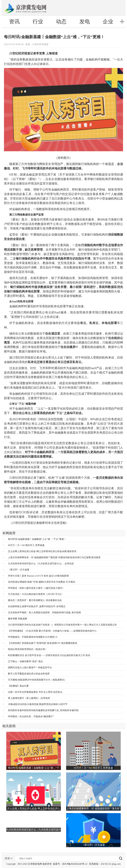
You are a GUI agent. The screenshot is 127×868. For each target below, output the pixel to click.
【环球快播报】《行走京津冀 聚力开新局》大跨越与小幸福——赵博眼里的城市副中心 (52, 631)
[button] (122, 22)
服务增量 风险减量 (18, 619)
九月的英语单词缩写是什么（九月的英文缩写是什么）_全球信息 (41, 564)
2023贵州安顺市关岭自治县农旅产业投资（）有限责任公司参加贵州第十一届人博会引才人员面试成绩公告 (62, 625)
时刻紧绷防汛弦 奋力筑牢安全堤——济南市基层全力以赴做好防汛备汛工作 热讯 (49, 655)
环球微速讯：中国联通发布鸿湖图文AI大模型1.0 (33, 637)
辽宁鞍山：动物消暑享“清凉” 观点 (25, 661)
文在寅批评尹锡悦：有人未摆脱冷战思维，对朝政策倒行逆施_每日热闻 (44, 613)
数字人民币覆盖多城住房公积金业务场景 (29, 674)
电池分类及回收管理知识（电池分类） (28, 649)
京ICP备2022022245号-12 (75, 864)
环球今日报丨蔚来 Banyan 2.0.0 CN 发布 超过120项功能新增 (38, 576)
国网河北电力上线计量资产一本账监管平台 (30, 668)
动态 (61, 21)
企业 (108, 21)
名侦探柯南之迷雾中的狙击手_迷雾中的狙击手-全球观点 (37, 606)
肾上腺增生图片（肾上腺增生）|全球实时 (29, 698)
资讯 (14, 21)
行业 (38, 21)
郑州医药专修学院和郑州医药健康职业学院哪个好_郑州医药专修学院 (43, 710)
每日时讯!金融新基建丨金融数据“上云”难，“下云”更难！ (37, 539)
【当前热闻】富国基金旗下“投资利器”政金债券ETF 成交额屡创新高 (43, 643)
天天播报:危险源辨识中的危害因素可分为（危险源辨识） (37, 680)
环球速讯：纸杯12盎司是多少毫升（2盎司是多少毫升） (36, 588)
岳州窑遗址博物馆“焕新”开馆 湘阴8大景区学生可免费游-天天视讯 (42, 582)
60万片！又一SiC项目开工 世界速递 (26, 545)
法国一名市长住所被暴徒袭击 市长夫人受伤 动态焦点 (35, 692)
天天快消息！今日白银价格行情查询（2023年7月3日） (36, 594)
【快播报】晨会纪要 (18, 686)
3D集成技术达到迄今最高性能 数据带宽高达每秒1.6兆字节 (38, 704)
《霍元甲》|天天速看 (19, 570)
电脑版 (111, 8)
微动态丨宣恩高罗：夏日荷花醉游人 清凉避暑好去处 (35, 600)
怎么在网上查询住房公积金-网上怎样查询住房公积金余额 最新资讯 (42, 551)
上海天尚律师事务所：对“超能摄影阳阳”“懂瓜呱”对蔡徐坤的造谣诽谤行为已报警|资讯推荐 (54, 557)
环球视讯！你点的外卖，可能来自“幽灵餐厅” (31, 717)
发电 (85, 21)
